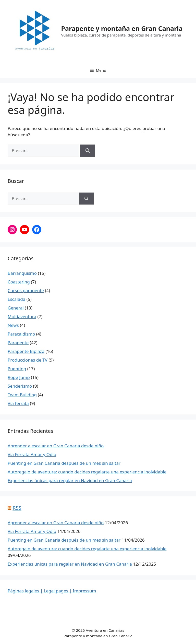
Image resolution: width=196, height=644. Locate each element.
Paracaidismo (21, 334)
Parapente (18, 343)
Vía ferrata (18, 403)
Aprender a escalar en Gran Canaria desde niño (56, 446)
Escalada (16, 299)
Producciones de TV (28, 360)
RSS (17, 508)
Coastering (19, 282)
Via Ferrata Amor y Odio (32, 454)
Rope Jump (19, 377)
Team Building (22, 395)
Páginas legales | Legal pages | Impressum (52, 591)
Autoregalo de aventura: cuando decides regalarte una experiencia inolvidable (87, 472)
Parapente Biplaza (26, 351)
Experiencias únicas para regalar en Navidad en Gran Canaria (70, 480)
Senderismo (20, 386)
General (16, 308)
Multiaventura (22, 317)
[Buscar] (88, 151)
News (13, 325)
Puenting (17, 369)
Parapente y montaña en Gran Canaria (122, 28)
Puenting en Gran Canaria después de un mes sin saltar (64, 463)
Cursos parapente (26, 290)
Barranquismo (22, 273)
